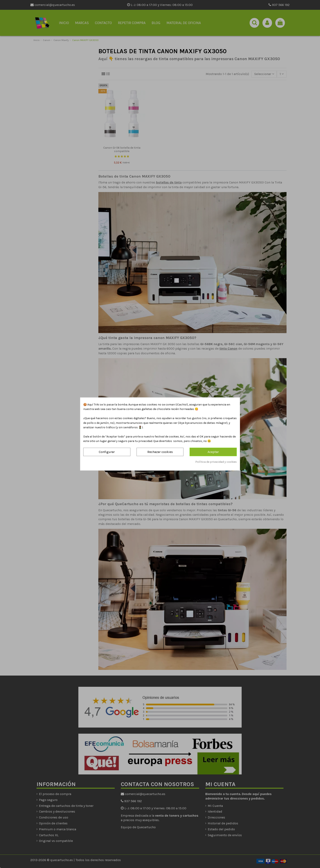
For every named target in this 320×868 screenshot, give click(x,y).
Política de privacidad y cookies (216, 462)
